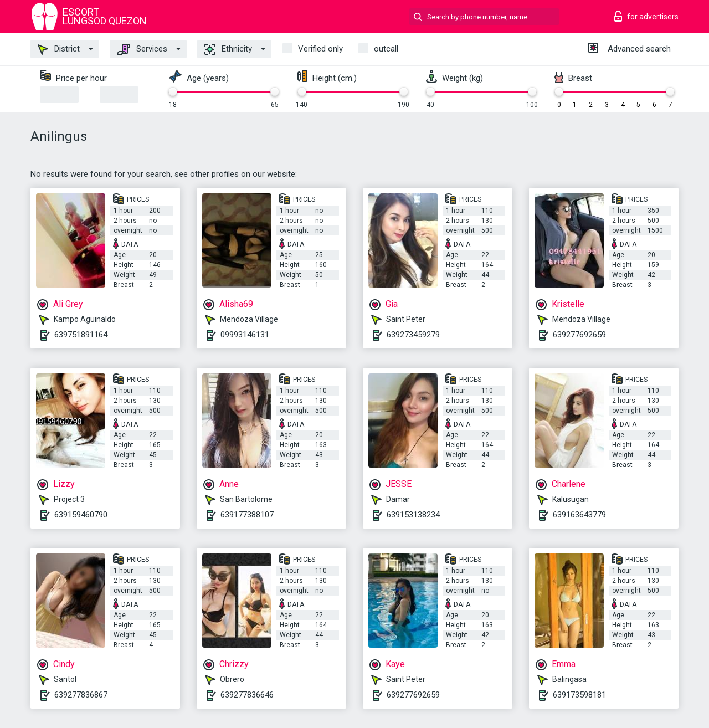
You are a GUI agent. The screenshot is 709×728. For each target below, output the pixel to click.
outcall (386, 49)
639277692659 (579, 335)
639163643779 (579, 515)
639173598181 (579, 695)
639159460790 (81, 515)
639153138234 (413, 515)
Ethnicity (228, 49)
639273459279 (413, 335)
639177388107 (247, 515)
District (59, 49)
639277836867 (81, 695)
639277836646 (247, 695)
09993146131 (245, 335)
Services (142, 49)
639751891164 (81, 335)
